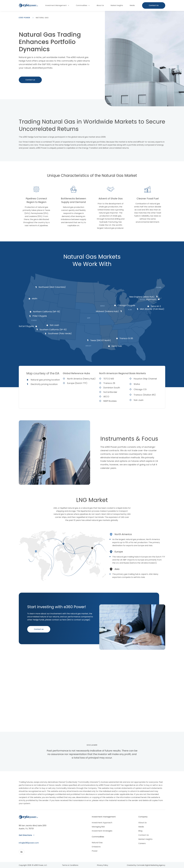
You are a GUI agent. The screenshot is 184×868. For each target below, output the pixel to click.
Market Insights (117, 5)
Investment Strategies (102, 832)
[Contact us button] (154, 5)
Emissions (96, 848)
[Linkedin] (22, 856)
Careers (142, 844)
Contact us (30, 80)
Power (95, 852)
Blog (140, 832)
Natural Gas (97, 843)
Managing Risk (98, 827)
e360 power (25, 18)
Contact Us (143, 836)
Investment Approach (102, 823)
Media (132, 5)
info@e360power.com (29, 847)
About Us (100, 5)
